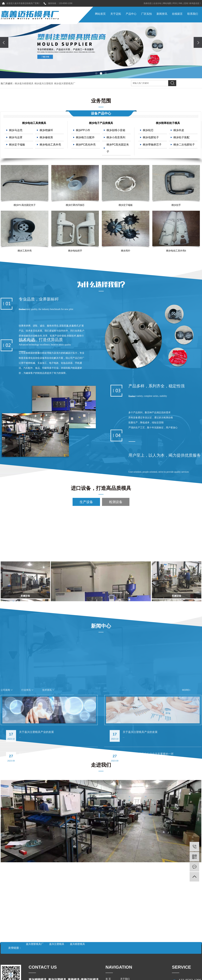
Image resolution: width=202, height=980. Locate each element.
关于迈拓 (116, 14)
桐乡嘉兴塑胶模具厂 (65, 83)
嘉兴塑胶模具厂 (35, 944)
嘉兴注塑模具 (57, 944)
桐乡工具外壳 (25, 252)
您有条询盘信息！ (193, 3)
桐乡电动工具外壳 (50, 146)
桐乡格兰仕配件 (85, 139)
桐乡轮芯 (148, 132)
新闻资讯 (162, 14)
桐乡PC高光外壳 (86, 146)
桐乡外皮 (179, 132)
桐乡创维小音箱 (116, 132)
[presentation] (4, 42)
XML (180, 3)
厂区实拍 (146, 14)
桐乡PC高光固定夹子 (118, 149)
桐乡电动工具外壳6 (176, 252)
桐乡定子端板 (17, 146)
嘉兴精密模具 (77, 944)
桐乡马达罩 (16, 139)
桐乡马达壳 (16, 132)
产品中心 (131, 14)
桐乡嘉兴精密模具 (24, 83)
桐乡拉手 (176, 206)
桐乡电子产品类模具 (101, 124)
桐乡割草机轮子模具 (168, 124)
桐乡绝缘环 (46, 132)
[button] (96, 73)
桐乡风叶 (126, 252)
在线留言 (177, 14)
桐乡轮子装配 (181, 139)
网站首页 (100, 14)
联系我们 (193, 14)
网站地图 (167, 3)
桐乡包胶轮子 (151, 139)
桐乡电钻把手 (75, 252)
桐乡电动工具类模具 (34, 124)
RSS (175, 3)
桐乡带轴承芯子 (152, 146)
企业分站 (157, 3)
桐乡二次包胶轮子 (184, 146)
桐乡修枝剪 (46, 139)
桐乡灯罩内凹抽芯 (75, 206)
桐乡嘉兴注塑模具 (44, 83)
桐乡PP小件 (83, 132)
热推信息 (148, 3)
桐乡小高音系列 (116, 139)
